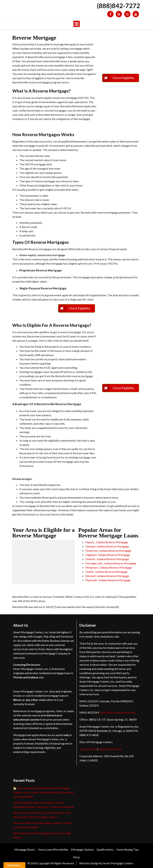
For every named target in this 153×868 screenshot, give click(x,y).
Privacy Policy (88, 749)
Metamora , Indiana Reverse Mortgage (109, 567)
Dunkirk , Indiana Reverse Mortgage (107, 559)
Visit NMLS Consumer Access (118, 712)
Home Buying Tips (127, 849)
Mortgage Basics (25, 849)
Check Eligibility (123, 78)
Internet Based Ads (110, 749)
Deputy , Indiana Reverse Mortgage (107, 542)
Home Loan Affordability (53, 849)
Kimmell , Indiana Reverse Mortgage (107, 576)
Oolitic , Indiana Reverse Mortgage (106, 572)
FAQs (76, 857)
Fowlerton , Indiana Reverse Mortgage (108, 551)
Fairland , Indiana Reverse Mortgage (107, 546)
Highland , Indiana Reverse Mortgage (108, 555)
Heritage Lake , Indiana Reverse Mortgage (111, 563)
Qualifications (105, 849)
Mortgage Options (82, 849)
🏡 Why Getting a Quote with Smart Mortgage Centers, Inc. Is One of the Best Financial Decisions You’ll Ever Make (43, 792)
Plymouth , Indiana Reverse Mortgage (108, 580)
